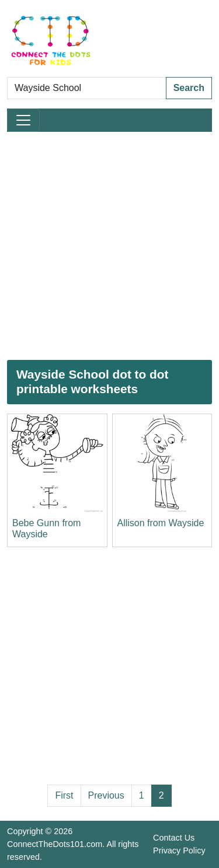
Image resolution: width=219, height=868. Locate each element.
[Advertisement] (109, 246)
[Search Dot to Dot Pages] (87, 88)
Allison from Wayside (161, 523)
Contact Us (174, 838)
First (64, 795)
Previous (106, 795)
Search (189, 88)
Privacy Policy (179, 850)
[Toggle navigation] (23, 120)
